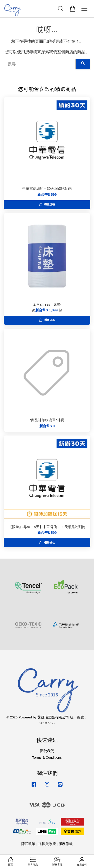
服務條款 (66, 844)
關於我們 (47, 751)
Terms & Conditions (47, 758)
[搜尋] (40, 64)
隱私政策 (28, 844)
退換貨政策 (47, 844)
